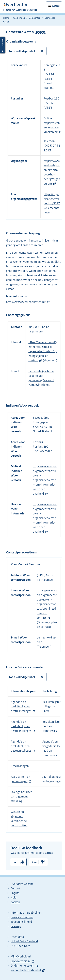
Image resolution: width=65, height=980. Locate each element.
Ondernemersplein (22, 966)
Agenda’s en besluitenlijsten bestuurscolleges (21, 706)
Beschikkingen (20, 766)
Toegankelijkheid (21, 922)
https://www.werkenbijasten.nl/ (26, 302)
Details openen (3, 45)
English (15, 893)
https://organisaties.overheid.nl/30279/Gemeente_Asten (52, 203)
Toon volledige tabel (22, 51)
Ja (15, 862)
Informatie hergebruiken (26, 913)
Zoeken (15, 902)
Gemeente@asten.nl (41, 371)
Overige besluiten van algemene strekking (22, 796)
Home (6, 18)
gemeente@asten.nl (41, 380)
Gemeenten (35, 18)
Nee (34, 862)
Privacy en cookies (22, 917)
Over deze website (22, 884)
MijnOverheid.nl (21, 956)
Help (14, 897)
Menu (56, 6)
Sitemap (16, 926)
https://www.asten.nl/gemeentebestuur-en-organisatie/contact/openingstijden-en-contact (43, 351)
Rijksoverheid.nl (21, 961)
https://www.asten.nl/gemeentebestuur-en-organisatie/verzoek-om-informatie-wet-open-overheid (45, 480)
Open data (17, 937)
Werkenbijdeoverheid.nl (26, 970)
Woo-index (19, 18)
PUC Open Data (20, 946)
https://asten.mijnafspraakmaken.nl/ (52, 127)
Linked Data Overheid (24, 941)
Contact (15, 888)
